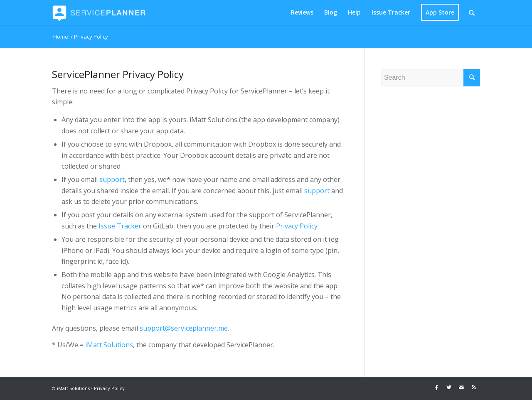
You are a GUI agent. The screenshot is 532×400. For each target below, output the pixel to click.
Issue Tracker (120, 226)
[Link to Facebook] (436, 387)
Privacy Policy (297, 226)
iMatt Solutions (109, 345)
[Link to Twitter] (449, 387)
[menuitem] (302, 12)
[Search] (472, 12)
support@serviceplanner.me (184, 328)
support (112, 179)
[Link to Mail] (461, 387)
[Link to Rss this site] (474, 387)
